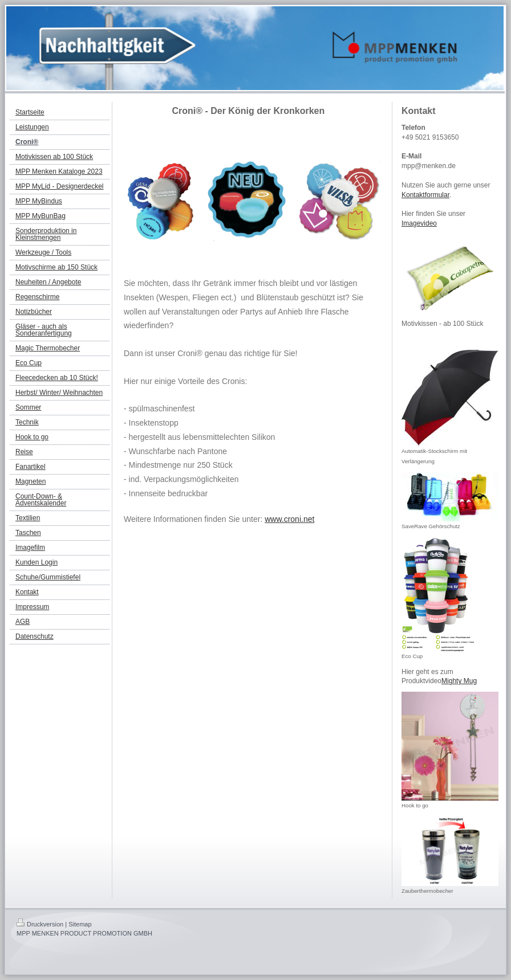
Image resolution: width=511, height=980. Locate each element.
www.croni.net (289, 519)
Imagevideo (419, 223)
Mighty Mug (459, 681)
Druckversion (40, 924)
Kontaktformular (425, 195)
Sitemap (80, 924)
